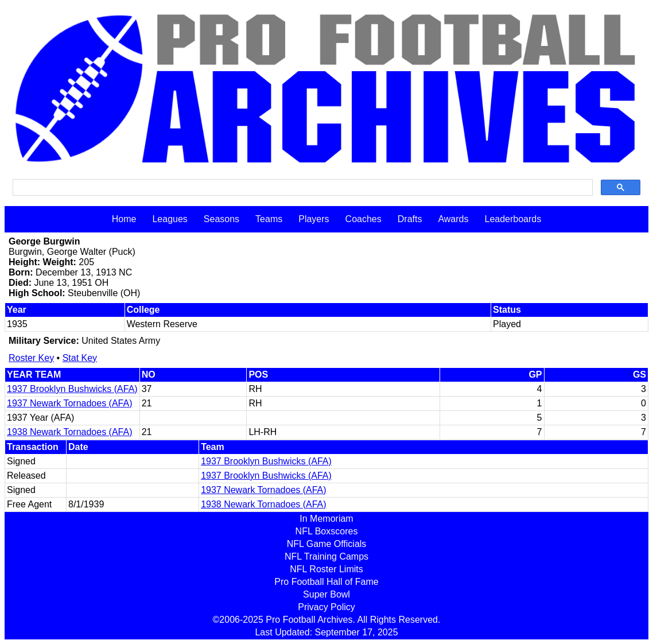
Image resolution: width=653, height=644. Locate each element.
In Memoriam (326, 519)
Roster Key (31, 358)
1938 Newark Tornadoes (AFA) (69, 432)
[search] (302, 188)
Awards (453, 219)
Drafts (410, 219)
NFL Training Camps (326, 556)
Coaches (364, 219)
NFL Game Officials (327, 544)
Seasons (221, 219)
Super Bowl (326, 594)
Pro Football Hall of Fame (326, 582)
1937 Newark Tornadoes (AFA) (69, 403)
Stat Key (80, 358)
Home (124, 219)
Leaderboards (513, 219)
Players (314, 219)
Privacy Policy (326, 607)
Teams (269, 219)
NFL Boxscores (327, 531)
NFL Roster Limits (326, 569)
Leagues (170, 219)
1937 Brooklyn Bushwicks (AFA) (72, 389)
